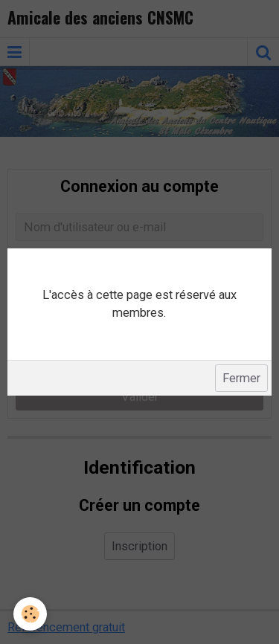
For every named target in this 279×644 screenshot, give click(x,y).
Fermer (241, 378)
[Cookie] (30, 614)
